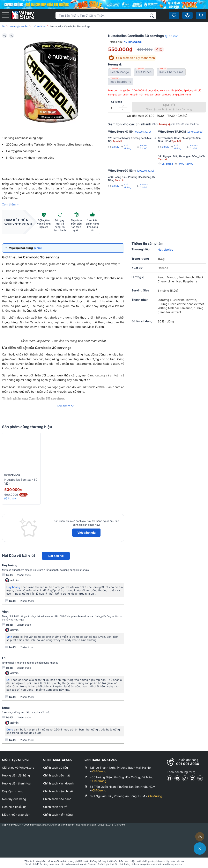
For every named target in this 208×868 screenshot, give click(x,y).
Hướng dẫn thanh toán (17, 783)
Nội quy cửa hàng (14, 799)
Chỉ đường (126, 147)
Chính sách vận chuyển (59, 791)
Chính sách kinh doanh (58, 783)
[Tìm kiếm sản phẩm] (106, 15)
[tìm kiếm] (152, 16)
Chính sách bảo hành (57, 799)
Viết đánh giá (86, 533)
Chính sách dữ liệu (55, 768)
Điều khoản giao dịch (16, 815)
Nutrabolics (133, 42)
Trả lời (8, 575)
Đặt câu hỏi (56, 556)
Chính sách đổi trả (55, 807)
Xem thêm (11, 204)
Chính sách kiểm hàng (58, 815)
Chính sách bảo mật (57, 775)
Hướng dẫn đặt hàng (16, 775)
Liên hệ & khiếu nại (15, 807)
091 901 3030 (188, 764)
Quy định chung (13, 791)
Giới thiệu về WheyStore (18, 768)
